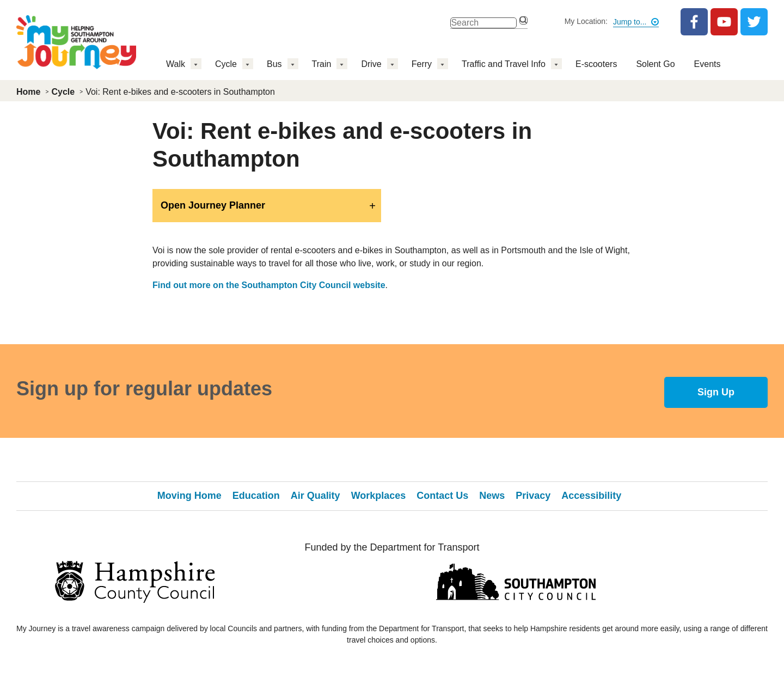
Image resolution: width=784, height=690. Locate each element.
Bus (274, 64)
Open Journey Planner (213, 205)
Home (28, 92)
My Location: (586, 21)
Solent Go (655, 64)
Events (708, 64)
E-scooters (596, 64)
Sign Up (716, 392)
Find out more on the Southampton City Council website (269, 285)
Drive (371, 64)
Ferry (422, 64)
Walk (176, 64)
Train (322, 64)
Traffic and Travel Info (504, 64)
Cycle (226, 64)
